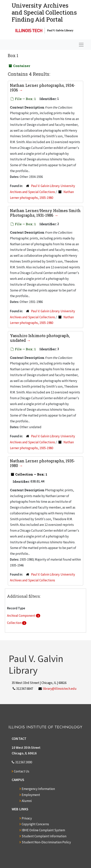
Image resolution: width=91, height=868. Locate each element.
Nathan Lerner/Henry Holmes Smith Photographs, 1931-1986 (45, 213)
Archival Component (21, 616)
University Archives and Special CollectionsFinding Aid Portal (44, 12)
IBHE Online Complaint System (43, 830)
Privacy (27, 818)
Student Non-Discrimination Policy (46, 842)
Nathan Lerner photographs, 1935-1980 (43, 463)
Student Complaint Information (44, 836)
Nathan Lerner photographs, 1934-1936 (43, 88)
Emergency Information (38, 789)
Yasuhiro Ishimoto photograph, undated (40, 338)
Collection (15, 623)
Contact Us (22, 771)
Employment (31, 795)
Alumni (27, 801)
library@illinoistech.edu (60, 689)
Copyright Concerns (35, 824)
